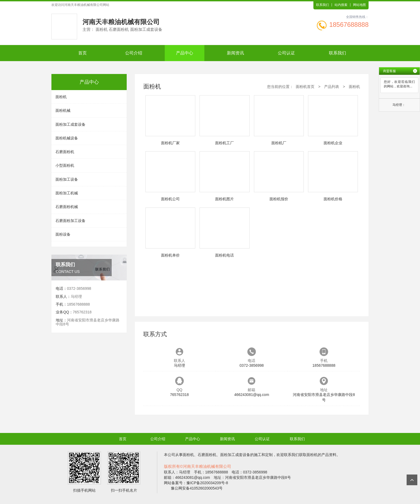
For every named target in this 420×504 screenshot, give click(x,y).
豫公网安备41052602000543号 (197, 488)
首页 (82, 53)
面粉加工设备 (67, 179)
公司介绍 (134, 53)
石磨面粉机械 (67, 207)
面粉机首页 (305, 87)
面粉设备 (63, 234)
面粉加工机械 (67, 193)
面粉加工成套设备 (70, 124)
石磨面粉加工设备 (70, 221)
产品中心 (185, 53)
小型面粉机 (65, 165)
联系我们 (322, 5)
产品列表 (332, 87)
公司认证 (286, 53)
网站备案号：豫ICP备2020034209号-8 (196, 483)
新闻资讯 (235, 53)
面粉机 (61, 97)
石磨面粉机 (65, 152)
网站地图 (359, 5)
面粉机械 (63, 110)
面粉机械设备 (67, 138)
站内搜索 (341, 5)
